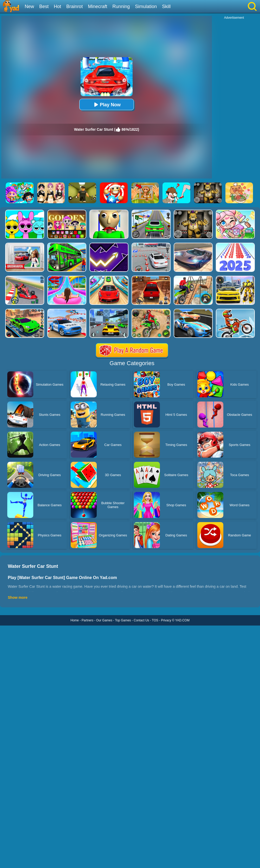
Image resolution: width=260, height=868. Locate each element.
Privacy (166, 620)
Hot (57, 6)
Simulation (146, 6)
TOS (155, 620)
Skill (166, 6)
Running (121, 6)
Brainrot (74, 6)
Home (75, 620)
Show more (18, 597)
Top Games (123, 620)
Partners (87, 620)
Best (44, 6)
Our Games (104, 620)
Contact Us (141, 620)
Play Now (107, 105)
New (29, 6)
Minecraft (97, 6)
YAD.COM (182, 620)
